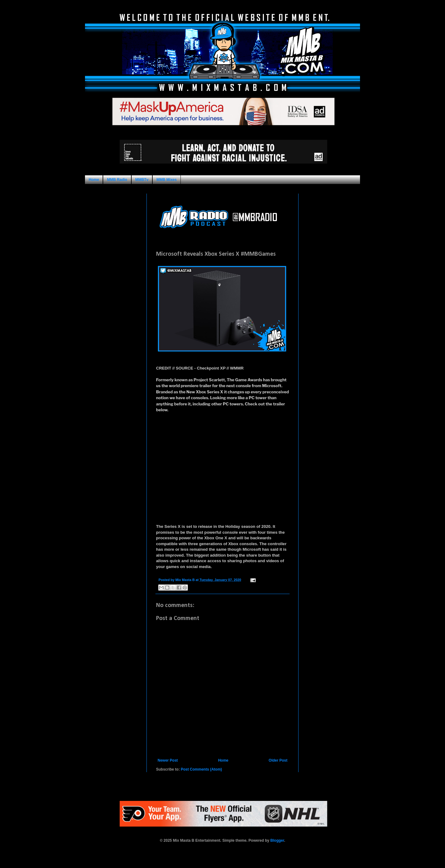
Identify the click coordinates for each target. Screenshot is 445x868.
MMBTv (142, 180)
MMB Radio (117, 180)
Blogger (277, 840)
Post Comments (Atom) (201, 769)
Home (94, 180)
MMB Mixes (166, 180)
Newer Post (168, 760)
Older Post (278, 760)
